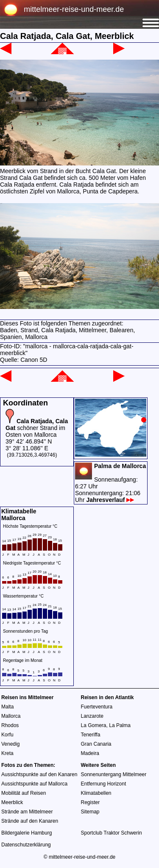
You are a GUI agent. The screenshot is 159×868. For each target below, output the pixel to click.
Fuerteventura (97, 707)
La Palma (120, 725)
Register (91, 802)
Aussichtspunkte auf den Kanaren (39, 774)
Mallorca (11, 716)
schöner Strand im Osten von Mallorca (37, 428)
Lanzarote (92, 716)
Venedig (10, 744)
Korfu (7, 735)
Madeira (90, 753)
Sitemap (90, 812)
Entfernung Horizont (104, 784)
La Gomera (94, 725)
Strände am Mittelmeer (27, 812)
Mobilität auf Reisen (24, 793)
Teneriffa (91, 735)
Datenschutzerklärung (26, 845)
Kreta (7, 753)
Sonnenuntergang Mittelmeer (114, 774)
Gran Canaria (96, 744)
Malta (7, 707)
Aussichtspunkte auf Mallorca (34, 784)
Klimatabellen (96, 793)
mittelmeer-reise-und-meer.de (74, 9)
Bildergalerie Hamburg (26, 833)
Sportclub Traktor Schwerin (112, 833)
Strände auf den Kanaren (30, 821)
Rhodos (10, 725)
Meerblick (12, 802)
